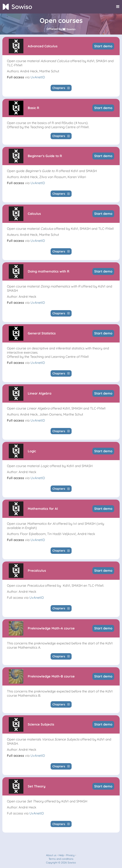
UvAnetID (38, 77)
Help (61, 855)
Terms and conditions (61, 859)
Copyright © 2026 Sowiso (61, 863)
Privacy (70, 855)
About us (51, 855)
